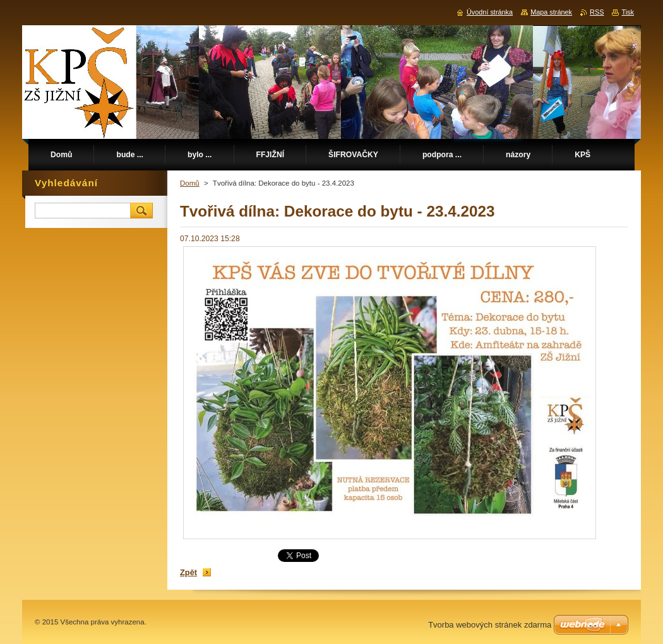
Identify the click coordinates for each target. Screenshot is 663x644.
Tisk (628, 12)
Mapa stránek (551, 12)
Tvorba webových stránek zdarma (490, 625)
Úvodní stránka (490, 12)
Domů (190, 183)
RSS (597, 12)
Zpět (188, 572)
